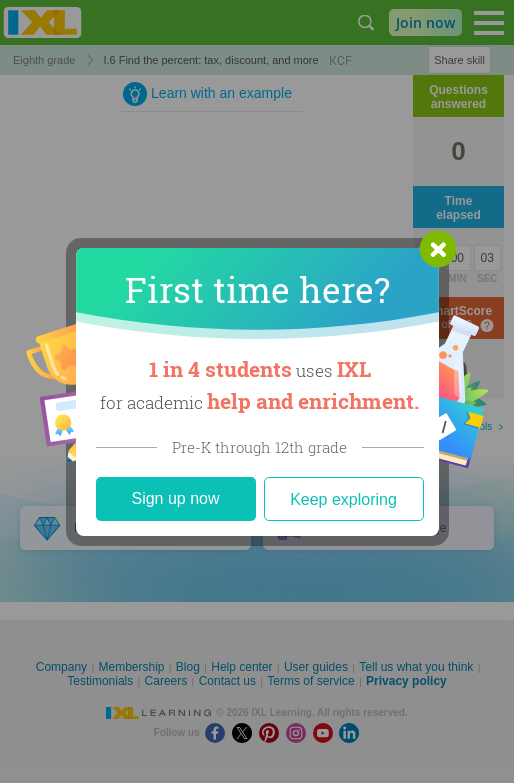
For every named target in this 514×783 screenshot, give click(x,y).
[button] (438, 249)
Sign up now (175, 498)
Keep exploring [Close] (343, 499)
